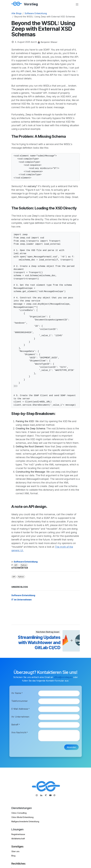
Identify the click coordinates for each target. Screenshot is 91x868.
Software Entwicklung (36, 13)
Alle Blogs (16, 13)
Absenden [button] (71, 747)
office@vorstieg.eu (63, 677)
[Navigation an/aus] (77, 4)
